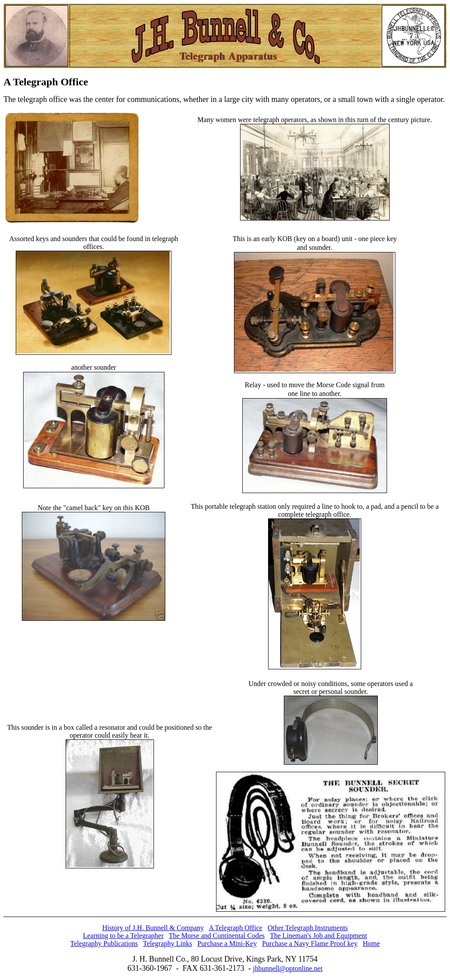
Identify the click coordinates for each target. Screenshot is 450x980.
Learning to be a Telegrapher (123, 936)
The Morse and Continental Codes (217, 936)
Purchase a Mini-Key (227, 943)
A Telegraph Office (235, 928)
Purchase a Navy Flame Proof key (310, 943)
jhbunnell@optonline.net (288, 968)
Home (371, 943)
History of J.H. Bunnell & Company (153, 928)
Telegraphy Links (167, 943)
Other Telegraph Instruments (308, 928)
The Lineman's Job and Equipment (318, 936)
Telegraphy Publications (104, 943)
